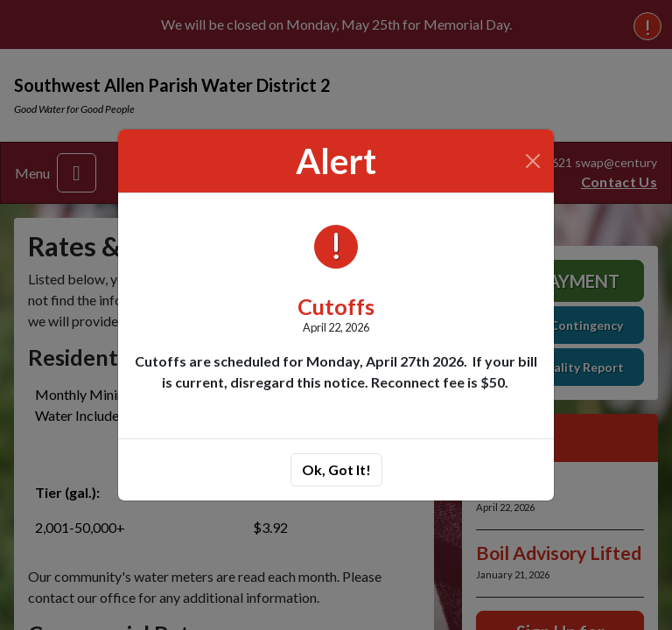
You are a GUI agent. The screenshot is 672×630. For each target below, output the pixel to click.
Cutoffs (336, 306)
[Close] (533, 161)
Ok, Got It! (336, 469)
